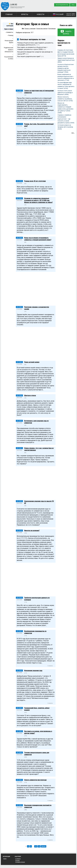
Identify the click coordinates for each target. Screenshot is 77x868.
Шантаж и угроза (30, 395)
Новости (41, 14)
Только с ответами (30, 29)
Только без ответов (42, 29)
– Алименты (9, 32)
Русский (58, 15)
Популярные (52, 29)
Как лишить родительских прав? (31, 56)
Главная (9, 14)
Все (23, 29)
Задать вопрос (67, 33)
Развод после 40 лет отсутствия (35, 181)
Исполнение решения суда (33, 671)
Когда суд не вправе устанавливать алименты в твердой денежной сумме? (38, 239)
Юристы (25, 14)
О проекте (18, 859)
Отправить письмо (20, 862)
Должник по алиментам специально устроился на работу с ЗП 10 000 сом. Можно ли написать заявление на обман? (38, 200)
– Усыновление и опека (9, 57)
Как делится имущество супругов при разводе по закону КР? (35, 53)
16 (39, 846)
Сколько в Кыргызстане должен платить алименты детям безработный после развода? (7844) (66, 68)
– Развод (10, 35)
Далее (44, 846)
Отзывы (17, 860)
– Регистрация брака (9, 41)
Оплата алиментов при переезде (35, 780)
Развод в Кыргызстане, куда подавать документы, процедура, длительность (35, 44)
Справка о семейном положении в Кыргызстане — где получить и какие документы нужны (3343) (66, 119)
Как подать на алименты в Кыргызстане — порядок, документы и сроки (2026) (33, 48)
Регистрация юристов (62, 5)
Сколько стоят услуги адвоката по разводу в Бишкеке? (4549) (65, 93)
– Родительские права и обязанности (9, 49)
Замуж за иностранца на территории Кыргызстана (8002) (66, 60)
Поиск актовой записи (32, 362)
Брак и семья (9, 29)
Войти (5, 859)
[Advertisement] (36, 74)
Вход (73, 5)
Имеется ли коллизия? (32, 531)
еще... (73, 133)
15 (36, 846)
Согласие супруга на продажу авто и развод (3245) (65, 127)
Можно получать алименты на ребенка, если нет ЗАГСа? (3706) (65, 99)
